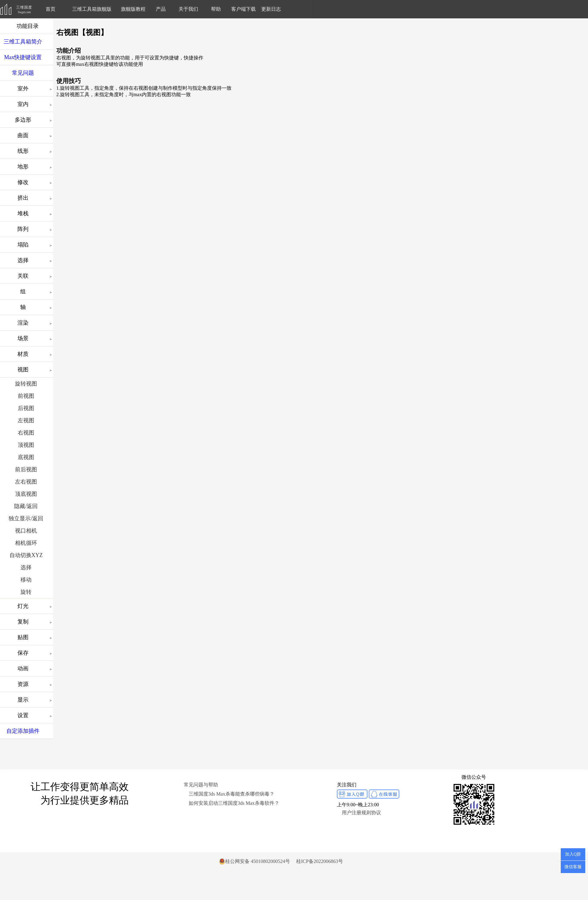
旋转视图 (26, 384)
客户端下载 (243, 9)
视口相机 (26, 531)
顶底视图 (26, 494)
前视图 (26, 396)
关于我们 (188, 9)
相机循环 (26, 543)
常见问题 (23, 73)
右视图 (26, 433)
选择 (26, 567)
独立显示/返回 (26, 518)
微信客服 (573, 867)
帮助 (216, 9)
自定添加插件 (23, 731)
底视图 (26, 457)
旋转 (26, 592)
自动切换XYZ (26, 555)
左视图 (26, 420)
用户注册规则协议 (361, 813)
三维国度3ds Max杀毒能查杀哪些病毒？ (232, 794)
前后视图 (26, 469)
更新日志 (271, 9)
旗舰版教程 (133, 9)
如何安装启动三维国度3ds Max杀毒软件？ (234, 803)
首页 (51, 9)
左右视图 (26, 482)
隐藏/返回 (26, 506)
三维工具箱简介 (23, 42)
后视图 (26, 408)
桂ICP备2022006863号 (320, 861)
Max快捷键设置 (23, 57)
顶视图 (26, 445)
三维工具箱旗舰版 (92, 9)
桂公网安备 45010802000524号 (254, 861)
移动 (26, 580)
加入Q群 (573, 854)
